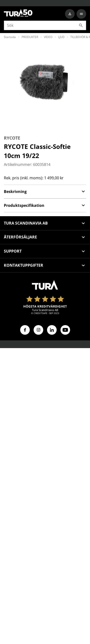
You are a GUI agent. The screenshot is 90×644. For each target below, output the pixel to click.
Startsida (10, 37)
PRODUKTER (30, 37)
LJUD (61, 37)
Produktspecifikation (45, 205)
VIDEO (48, 37)
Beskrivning (45, 192)
